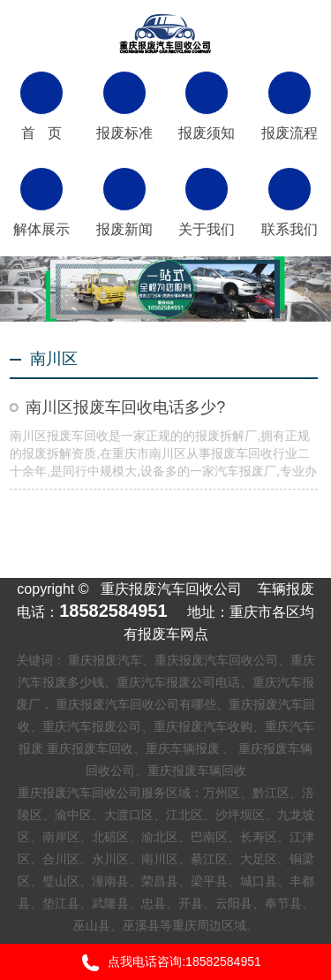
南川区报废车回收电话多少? (125, 407)
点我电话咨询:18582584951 (165, 963)
